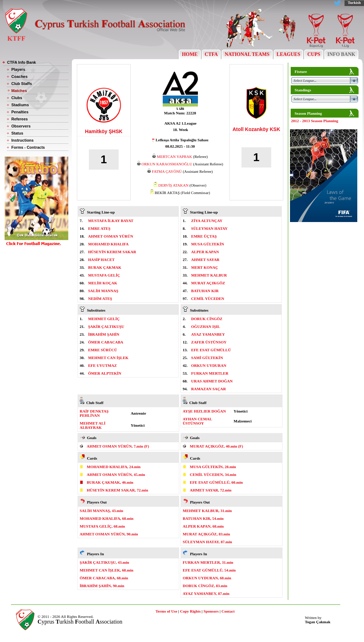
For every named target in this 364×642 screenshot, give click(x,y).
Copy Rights (190, 611)
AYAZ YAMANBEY (208, 334)
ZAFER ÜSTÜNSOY (209, 342)
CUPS (314, 54)
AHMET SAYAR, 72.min (211, 490)
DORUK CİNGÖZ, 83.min (205, 586)
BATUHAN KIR (205, 291)
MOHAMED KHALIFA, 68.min (107, 518)
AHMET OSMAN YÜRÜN (111, 236)
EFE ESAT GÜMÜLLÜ (211, 350)
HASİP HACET (101, 260)
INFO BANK (341, 54)
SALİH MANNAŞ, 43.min (101, 511)
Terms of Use (166, 611)
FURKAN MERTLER (210, 373)
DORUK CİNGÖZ (207, 319)
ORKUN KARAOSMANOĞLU (167, 164)
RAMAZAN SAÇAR (209, 389)
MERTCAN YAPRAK (174, 157)
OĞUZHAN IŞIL (206, 326)
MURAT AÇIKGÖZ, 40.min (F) (216, 446)
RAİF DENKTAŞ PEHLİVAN (94, 413)
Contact (228, 611)
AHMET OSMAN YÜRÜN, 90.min (109, 534)
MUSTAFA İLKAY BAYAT (111, 221)
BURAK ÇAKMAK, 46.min (110, 482)
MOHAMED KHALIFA (108, 244)
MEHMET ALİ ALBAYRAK (93, 425)
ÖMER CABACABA (106, 342)
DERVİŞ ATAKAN (173, 185)
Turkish (354, 2)
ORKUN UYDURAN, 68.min (207, 578)
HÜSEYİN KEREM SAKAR (112, 252)
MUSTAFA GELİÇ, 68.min (102, 526)
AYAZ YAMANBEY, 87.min (206, 593)
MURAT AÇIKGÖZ (208, 283)
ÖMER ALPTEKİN (105, 373)
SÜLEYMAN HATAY (209, 228)
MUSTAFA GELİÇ (104, 275)
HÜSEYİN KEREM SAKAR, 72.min (117, 490)
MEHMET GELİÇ (104, 319)
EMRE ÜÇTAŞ (204, 236)
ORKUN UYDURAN (209, 365)
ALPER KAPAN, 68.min (203, 526)
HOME (190, 54)
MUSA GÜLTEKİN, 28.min (213, 467)
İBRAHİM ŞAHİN (104, 334)
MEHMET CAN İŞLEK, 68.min (107, 570)
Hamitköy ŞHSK (104, 131)
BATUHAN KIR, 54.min (203, 518)
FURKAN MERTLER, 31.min (208, 562)
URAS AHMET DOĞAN (212, 381)
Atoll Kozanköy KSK (257, 129)
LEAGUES (289, 54)
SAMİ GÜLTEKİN (207, 358)
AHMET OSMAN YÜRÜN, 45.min (116, 475)
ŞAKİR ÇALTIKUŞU (106, 326)
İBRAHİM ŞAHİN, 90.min (102, 586)
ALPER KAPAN (205, 252)
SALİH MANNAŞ (103, 291)
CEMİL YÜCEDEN (208, 299)
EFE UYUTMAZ (103, 365)
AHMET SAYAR (205, 260)
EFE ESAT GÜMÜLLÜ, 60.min (216, 482)
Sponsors (211, 611)
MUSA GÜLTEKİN (208, 244)
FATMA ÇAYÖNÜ (167, 171)
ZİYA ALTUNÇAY (207, 221)
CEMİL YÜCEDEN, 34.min (213, 475)
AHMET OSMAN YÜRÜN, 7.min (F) (118, 446)
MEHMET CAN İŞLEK (108, 358)
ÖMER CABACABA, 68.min (104, 578)
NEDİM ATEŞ (100, 299)
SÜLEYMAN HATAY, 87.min (207, 542)
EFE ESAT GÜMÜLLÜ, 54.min (209, 570)
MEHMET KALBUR (209, 275)
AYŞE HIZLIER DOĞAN (204, 411)
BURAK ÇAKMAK (105, 267)
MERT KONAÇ (205, 267)
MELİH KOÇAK (103, 283)
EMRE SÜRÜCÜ (103, 350)
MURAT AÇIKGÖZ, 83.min (206, 534)
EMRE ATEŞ (99, 228)
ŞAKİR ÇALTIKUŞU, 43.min (104, 562)
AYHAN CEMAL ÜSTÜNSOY (197, 421)
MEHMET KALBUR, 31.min (207, 511)
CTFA (211, 54)
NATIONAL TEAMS (247, 54)
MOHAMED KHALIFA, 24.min (114, 467)
